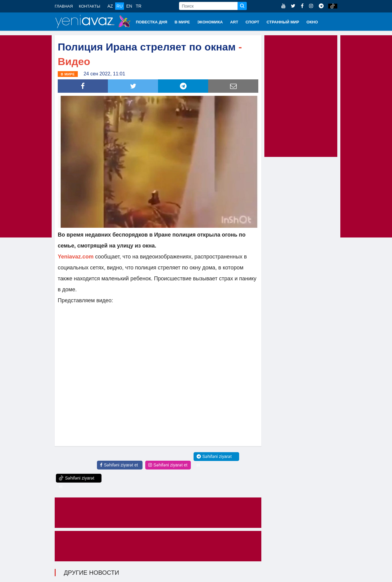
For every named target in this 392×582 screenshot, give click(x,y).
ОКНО (312, 22)
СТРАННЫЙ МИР (283, 22)
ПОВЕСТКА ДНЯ (151, 22)
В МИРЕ (182, 22)
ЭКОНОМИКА (210, 22)
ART (234, 22)
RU (119, 6)
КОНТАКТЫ (90, 6)
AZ (110, 6)
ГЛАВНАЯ (64, 6)
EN (129, 6)
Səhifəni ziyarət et (119, 465)
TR (139, 6)
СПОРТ (252, 22)
